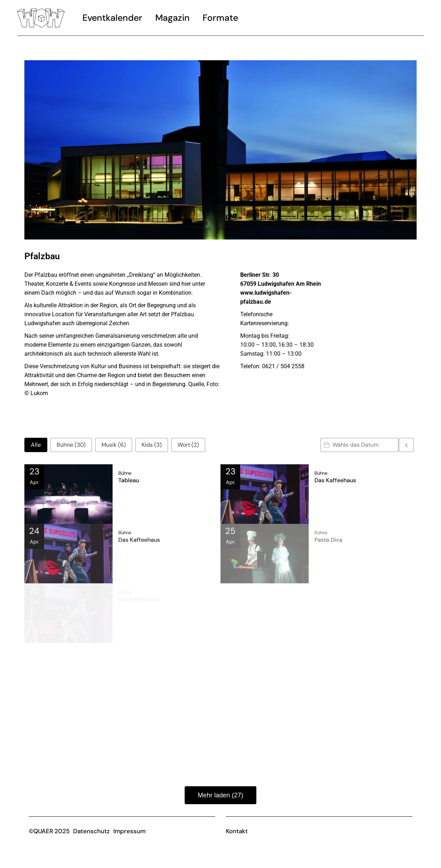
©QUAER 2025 (49, 831)
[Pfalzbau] (376, 326)
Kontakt (237, 831)
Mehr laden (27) (220, 795)
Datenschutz (91, 831)
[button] (36, 445)
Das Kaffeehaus (335, 480)
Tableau (129, 480)
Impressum (129, 831)
